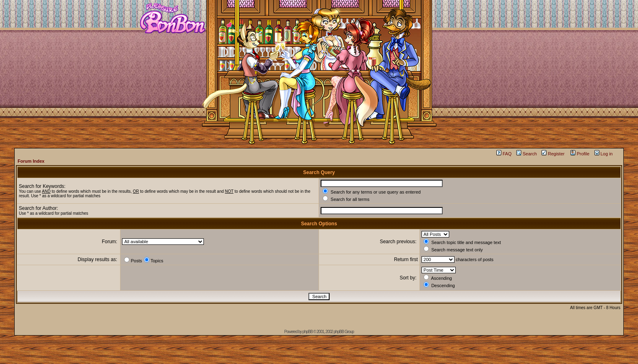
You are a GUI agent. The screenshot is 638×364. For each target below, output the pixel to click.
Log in (604, 154)
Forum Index (31, 161)
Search (527, 154)
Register (553, 154)
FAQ (504, 154)
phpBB (307, 332)
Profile (580, 154)
